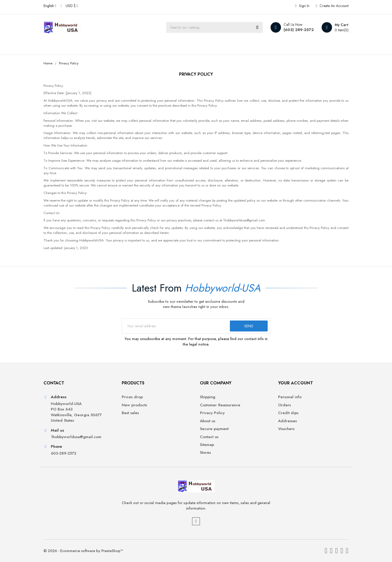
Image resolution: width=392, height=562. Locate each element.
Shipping (208, 397)
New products (134, 405)
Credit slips (288, 413)
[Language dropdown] (50, 6)
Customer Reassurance (220, 405)
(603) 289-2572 (299, 30)
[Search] (215, 27)
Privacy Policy (212, 413)
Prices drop (132, 397)
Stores (205, 453)
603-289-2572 (64, 453)
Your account (296, 383)
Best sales (130, 413)
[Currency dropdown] (72, 6)
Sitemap (207, 445)
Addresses (287, 421)
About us (208, 421)
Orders (284, 405)
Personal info (290, 397)
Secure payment (214, 429)
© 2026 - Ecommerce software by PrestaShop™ (83, 551)
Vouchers (286, 429)
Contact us (209, 437)
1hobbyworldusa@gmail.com (76, 437)
